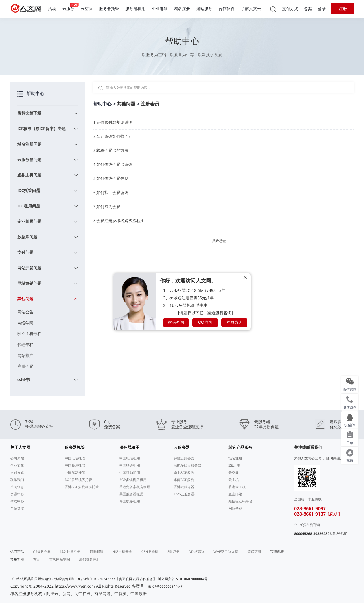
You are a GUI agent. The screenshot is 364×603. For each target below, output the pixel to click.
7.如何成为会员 (107, 207)
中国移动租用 (130, 473)
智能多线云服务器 (187, 465)
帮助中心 (17, 501)
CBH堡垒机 (150, 552)
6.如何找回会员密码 (111, 193)
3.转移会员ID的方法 (111, 150)
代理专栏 (25, 345)
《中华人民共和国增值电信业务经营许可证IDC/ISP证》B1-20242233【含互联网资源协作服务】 (83, 579)
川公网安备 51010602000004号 (183, 579)
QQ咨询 (205, 322)
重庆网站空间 (60, 559)
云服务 (68, 9)
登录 (322, 9)
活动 (52, 9)
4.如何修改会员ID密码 (113, 164)
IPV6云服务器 (184, 494)
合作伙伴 (227, 9)
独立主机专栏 (29, 334)
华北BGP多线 (184, 473)
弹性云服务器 (184, 458)
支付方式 (290, 9)
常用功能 (17, 559)
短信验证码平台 (240, 501)
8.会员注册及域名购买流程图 (119, 221)
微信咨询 (176, 322)
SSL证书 (234, 465)
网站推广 (25, 355)
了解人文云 (251, 9)
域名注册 (182, 9)
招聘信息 (17, 487)
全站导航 (17, 508)
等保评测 (254, 552)
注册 (343, 9)
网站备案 (235, 508)
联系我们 (17, 480)
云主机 (234, 480)
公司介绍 (17, 458)
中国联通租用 (130, 465)
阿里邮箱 (96, 552)
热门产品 (17, 552)
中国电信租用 (130, 458)
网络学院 (25, 323)
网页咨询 (234, 322)
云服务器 (182, 447)
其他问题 (126, 104)
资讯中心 (17, 494)
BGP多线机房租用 (133, 480)
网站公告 (25, 312)
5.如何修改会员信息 (111, 178)
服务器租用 (135, 9)
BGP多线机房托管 (78, 480)
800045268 (303, 534)
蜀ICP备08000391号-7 (165, 586)
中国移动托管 (75, 473)
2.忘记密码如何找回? (112, 136)
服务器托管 (109, 9)
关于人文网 (20, 447)
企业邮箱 (160, 9)
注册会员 (25, 366)
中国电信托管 (75, 458)
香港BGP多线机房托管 (82, 487)
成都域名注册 (89, 559)
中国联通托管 (75, 465)
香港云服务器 (184, 487)
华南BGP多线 (184, 480)
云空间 (87, 9)
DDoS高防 (196, 552)
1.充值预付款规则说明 (113, 122)
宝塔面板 (277, 552)
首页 (37, 559)
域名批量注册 (70, 552)
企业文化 (17, 465)
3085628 (320, 534)
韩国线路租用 (130, 501)
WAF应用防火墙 (226, 552)
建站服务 (204, 9)
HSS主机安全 (122, 552)
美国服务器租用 (131, 494)
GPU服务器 (42, 552)
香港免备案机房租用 (135, 487)
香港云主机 (237, 487)
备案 (308, 9)
